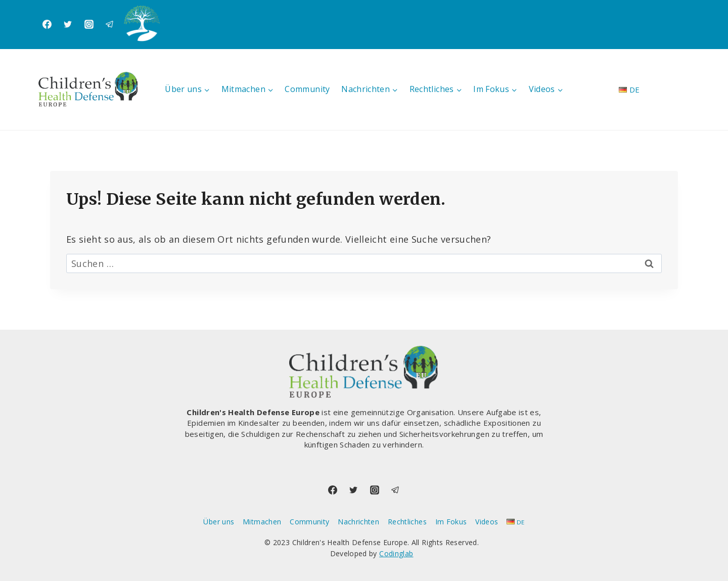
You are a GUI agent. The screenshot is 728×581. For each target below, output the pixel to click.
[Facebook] (47, 24)
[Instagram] (89, 24)
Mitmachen (262, 522)
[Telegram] (110, 24)
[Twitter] (68, 24)
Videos (487, 522)
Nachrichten (358, 522)
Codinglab (396, 553)
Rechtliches (407, 522)
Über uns (219, 522)
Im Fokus (451, 522)
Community (307, 89)
